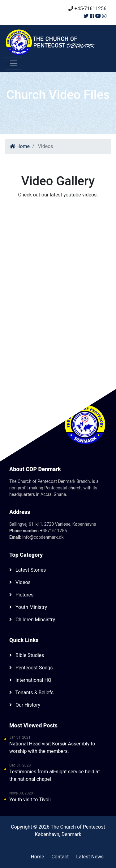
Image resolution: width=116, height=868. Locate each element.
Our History (25, 705)
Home (20, 146)
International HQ (30, 680)
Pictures (21, 595)
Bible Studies (27, 655)
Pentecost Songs (31, 668)
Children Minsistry (32, 620)
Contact (60, 857)
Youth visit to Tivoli (30, 800)
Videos (20, 582)
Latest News (90, 857)
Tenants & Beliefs (31, 693)
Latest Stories (28, 570)
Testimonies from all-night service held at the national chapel (55, 775)
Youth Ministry (28, 607)
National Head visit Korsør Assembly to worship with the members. (52, 747)
